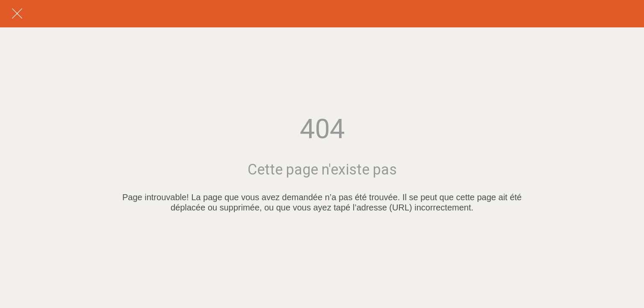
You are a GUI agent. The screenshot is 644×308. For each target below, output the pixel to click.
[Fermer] (17, 14)
